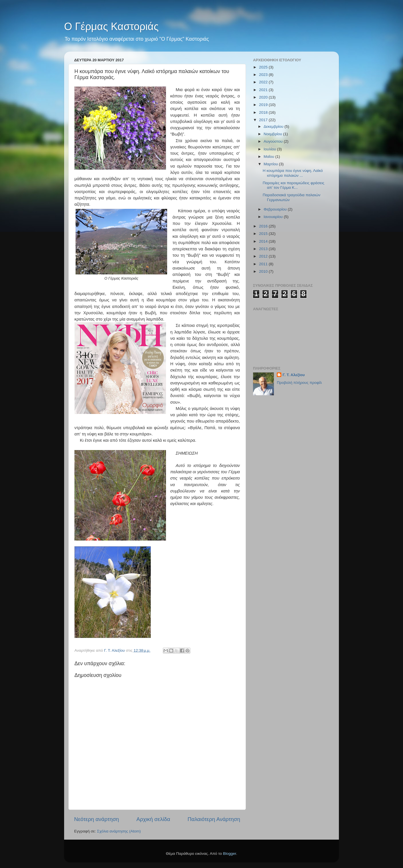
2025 (264, 67)
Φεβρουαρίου (276, 209)
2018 (264, 112)
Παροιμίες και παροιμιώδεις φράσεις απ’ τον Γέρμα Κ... (294, 185)
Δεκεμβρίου (274, 126)
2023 (264, 75)
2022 (264, 82)
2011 (264, 264)
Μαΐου (269, 157)
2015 (264, 234)
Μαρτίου (271, 164)
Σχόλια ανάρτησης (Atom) (119, 831)
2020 (264, 97)
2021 (264, 90)
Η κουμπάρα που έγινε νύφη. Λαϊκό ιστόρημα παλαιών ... (293, 173)
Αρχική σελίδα (153, 819)
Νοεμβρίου (273, 134)
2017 (264, 120)
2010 (264, 271)
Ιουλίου (270, 149)
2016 (264, 226)
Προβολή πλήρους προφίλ (299, 383)
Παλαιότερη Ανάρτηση (214, 819)
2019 (264, 105)
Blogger (230, 854)
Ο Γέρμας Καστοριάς (111, 26)
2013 (264, 249)
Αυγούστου (274, 141)
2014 (264, 241)
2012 (264, 256)
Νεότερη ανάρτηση (97, 819)
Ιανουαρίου (274, 217)
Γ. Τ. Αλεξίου (294, 375)
